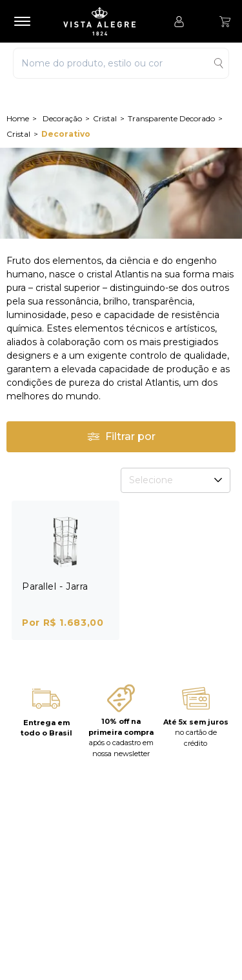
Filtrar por (121, 436)
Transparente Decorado (171, 118)
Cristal (105, 118)
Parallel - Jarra (55, 586)
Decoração (62, 118)
